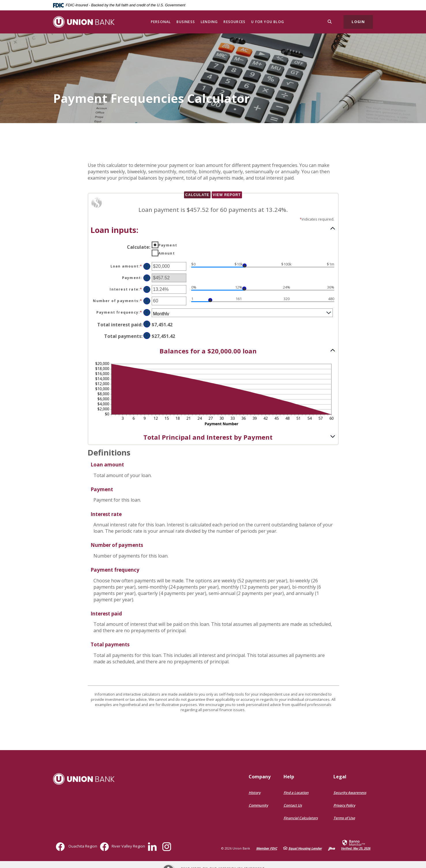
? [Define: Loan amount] (147, 267)
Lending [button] (209, 22)
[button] (213, 229)
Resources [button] (234, 22)
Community (258, 805)
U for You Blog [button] (268, 22)
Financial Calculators (301, 818)
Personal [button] (161, 22)
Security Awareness (350, 793)
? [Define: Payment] (147, 278)
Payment (168, 245)
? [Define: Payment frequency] (147, 313)
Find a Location (296, 793)
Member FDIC (267, 848)
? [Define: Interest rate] (147, 290)
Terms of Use (344, 818)
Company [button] (260, 777)
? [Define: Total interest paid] (147, 324)
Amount (167, 253)
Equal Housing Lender (305, 848)
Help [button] (289, 777)
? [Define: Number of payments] (147, 301)
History (255, 793)
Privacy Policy (344, 805)
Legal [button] (340, 777)
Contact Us (293, 805)
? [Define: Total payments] (147, 336)
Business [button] (186, 22)
